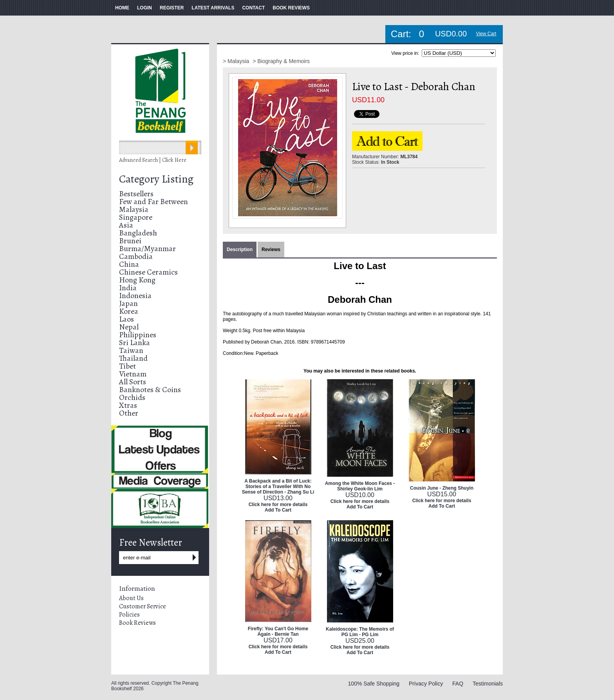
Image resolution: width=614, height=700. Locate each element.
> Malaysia (237, 61)
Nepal (129, 327)
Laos (126, 319)
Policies (129, 615)
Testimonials (488, 684)
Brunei (130, 241)
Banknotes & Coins (150, 390)
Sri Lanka (135, 343)
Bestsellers (136, 194)
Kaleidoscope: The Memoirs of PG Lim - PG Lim (360, 632)
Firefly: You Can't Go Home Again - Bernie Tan (278, 631)
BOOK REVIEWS (291, 8)
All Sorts (133, 382)
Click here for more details (278, 505)
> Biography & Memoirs (281, 61)
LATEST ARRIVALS (213, 8)
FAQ (458, 684)
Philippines (138, 335)
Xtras (128, 405)
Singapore (136, 217)
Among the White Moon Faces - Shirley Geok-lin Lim (360, 486)
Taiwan (131, 350)
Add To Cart (278, 510)
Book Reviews (137, 623)
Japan (128, 303)
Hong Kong (137, 280)
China (129, 264)
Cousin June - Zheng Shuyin (442, 488)
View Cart (486, 34)
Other (129, 413)
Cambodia (136, 256)
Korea (129, 311)
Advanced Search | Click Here (153, 160)
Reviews (271, 250)
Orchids (132, 397)
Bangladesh (138, 233)
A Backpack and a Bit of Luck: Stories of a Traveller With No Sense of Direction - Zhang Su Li (278, 487)
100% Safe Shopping (374, 684)
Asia (126, 225)
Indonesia (135, 296)
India (128, 288)
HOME (122, 8)
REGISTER (172, 8)
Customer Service (143, 606)
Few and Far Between (153, 202)
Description (240, 250)
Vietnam (133, 374)
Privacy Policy (426, 684)
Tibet (127, 366)
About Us (131, 598)
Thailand (133, 358)
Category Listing (156, 179)
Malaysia (134, 209)
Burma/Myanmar (147, 249)
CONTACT (253, 8)
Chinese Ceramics (148, 272)
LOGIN (144, 8)
